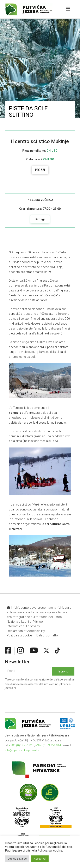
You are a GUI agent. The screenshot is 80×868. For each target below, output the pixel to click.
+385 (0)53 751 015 (22, 745)
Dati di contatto (47, 635)
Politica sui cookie (19, 635)
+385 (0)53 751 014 (48, 745)
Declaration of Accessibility (26, 631)
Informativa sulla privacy (23, 626)
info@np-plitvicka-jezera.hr (22, 750)
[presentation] (36, 698)
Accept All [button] (40, 859)
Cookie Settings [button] (17, 859)
